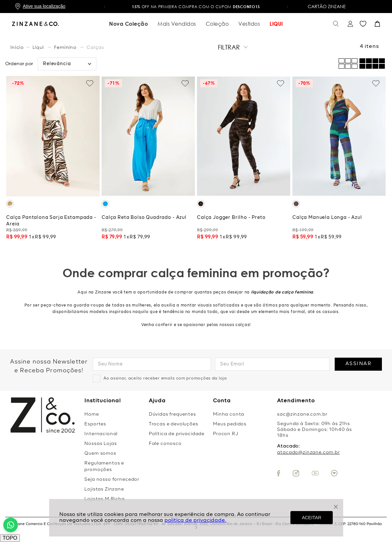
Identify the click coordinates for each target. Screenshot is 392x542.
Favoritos (363, 24)
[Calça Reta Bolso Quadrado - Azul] (148, 159)
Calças (95, 47)
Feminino (65, 47)
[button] (105, 7)
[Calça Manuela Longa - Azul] (339, 159)
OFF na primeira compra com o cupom (196, 7)
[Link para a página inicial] (18, 47)
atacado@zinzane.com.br (308, 452)
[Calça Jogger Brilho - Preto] (244, 159)
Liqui (38, 47)
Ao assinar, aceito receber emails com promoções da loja (165, 378)
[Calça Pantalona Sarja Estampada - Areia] (53, 159)
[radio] (372, 64)
